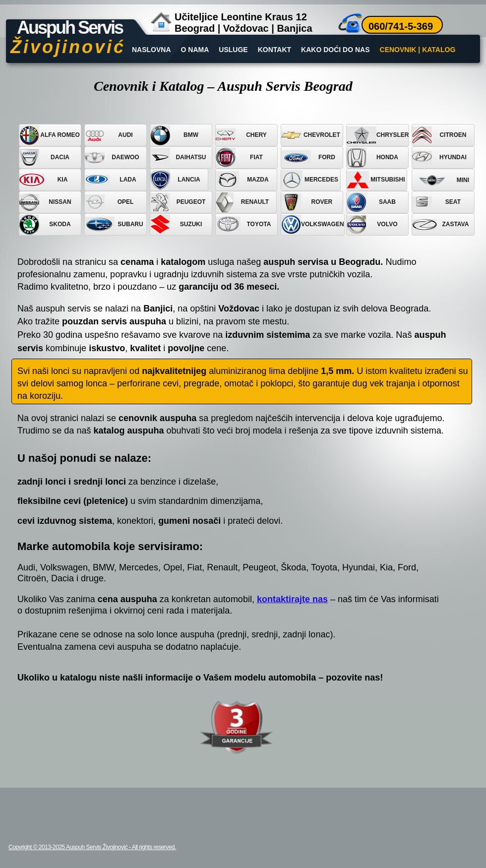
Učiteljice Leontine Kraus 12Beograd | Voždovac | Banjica (243, 23)
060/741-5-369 (401, 26)
